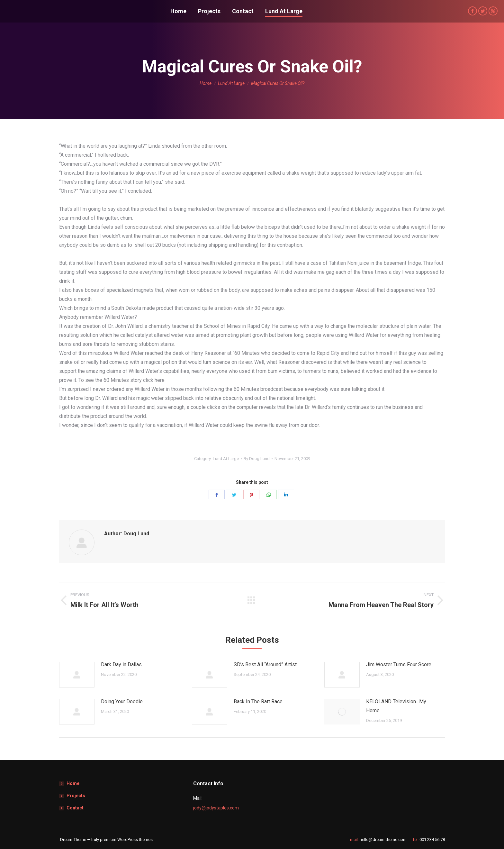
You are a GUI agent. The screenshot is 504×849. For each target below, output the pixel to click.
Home (73, 783)
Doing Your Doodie (122, 701)
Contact (75, 808)
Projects (76, 796)
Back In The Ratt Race (258, 701)
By (257, 459)
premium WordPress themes (126, 840)
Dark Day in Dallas (121, 664)
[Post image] (77, 675)
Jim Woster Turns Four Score (399, 664)
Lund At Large (226, 459)
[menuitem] (178, 11)
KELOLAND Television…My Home (396, 706)
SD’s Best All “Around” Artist (265, 664)
